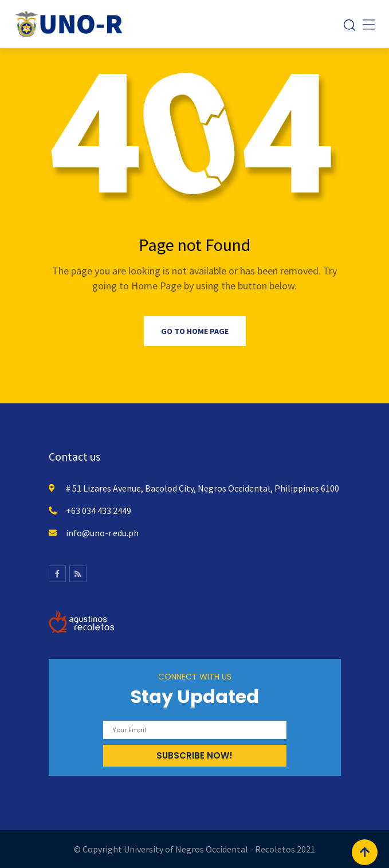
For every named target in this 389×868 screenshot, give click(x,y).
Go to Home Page (195, 331)
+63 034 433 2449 (99, 510)
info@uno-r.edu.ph (102, 533)
